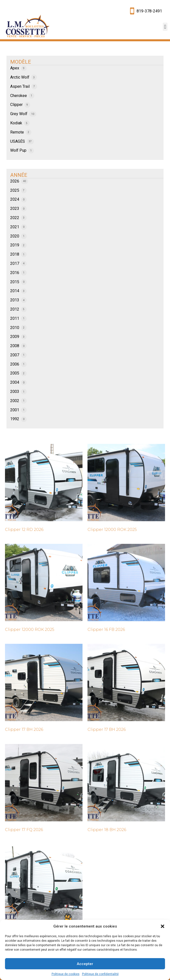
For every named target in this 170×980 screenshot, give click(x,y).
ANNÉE (19, 175)
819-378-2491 (149, 11)
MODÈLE (21, 62)
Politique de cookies (66, 974)
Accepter (85, 964)
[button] (163, 926)
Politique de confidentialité (100, 974)
